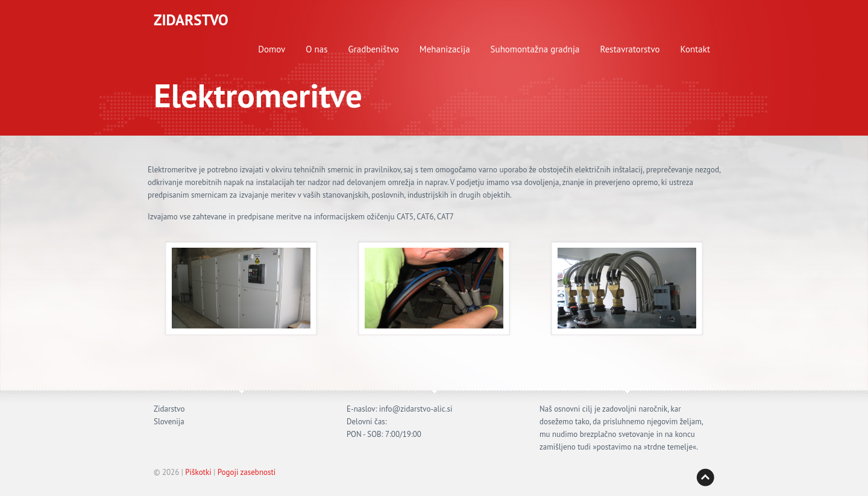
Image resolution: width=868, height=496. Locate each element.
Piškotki (198, 472)
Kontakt (695, 49)
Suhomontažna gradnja (535, 49)
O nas (316, 49)
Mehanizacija (445, 49)
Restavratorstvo (630, 49)
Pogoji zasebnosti (247, 472)
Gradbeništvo (374, 49)
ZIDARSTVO (191, 20)
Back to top (705, 477)
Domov (272, 49)
